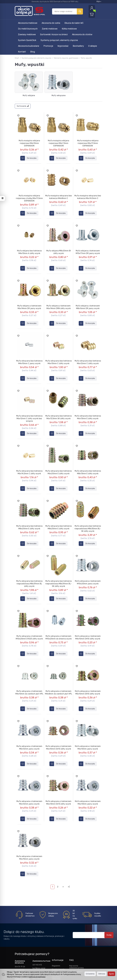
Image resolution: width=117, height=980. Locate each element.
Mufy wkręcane (59, 67)
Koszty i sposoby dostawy (58, 942)
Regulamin (56, 937)
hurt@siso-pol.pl (39, 940)
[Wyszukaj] (80, 11)
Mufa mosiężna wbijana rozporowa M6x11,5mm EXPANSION (88, 115)
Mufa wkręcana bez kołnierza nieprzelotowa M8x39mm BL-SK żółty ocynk (59, 555)
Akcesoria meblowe (28, 23)
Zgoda (111, 974)
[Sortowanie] (23, 77)
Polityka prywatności (57, 955)
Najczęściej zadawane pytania (76, 938)
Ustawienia (90, 974)
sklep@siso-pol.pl (21, 945)
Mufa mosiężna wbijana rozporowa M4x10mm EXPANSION (29, 115)
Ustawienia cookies (59, 959)
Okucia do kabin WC (74, 23)
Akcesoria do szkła (51, 23)
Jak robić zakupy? (76, 943)
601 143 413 (37, 936)
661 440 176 (20, 941)
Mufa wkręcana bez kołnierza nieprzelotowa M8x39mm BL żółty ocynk (29, 555)
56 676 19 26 (20, 938)
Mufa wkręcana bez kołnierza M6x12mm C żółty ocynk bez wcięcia (29, 390)
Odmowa (102, 974)
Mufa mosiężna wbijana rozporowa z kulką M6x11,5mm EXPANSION (29, 170)
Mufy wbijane (29, 67)
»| (69, 858)
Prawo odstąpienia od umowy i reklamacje (59, 948)
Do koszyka (32, 130)
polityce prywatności (37, 977)
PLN (99, 2)
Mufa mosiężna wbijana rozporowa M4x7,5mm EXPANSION (58, 115)
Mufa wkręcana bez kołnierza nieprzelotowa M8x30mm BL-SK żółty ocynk (88, 500)
